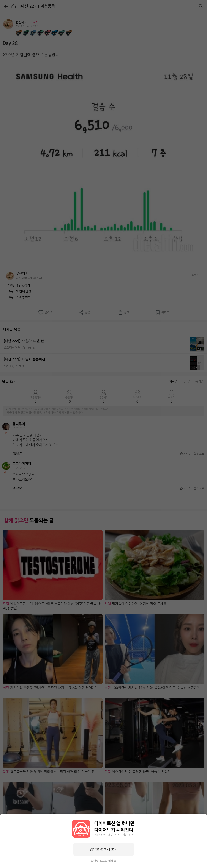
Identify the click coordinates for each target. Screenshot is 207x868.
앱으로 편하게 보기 (103, 849)
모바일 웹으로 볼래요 (104, 861)
